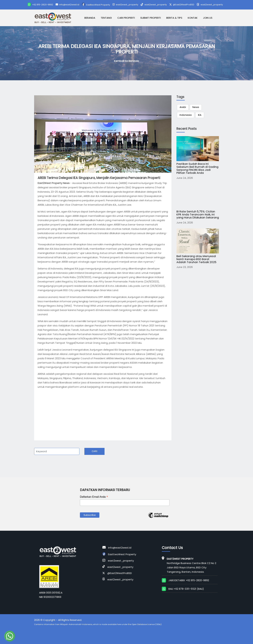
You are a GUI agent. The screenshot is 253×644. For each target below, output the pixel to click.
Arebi (183, 107)
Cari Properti (126, 18)
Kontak (193, 18)
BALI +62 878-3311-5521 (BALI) (186, 589)
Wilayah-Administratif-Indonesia (76, 624)
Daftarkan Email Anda (94, 497)
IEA (200, 115)
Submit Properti (151, 18)
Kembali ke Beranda (126, 61)
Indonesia (186, 115)
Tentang (106, 18)
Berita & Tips (174, 18)
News (196, 107)
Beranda (90, 18)
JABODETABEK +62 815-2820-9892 (189, 580)
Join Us (208, 18)
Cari (94, 451)
